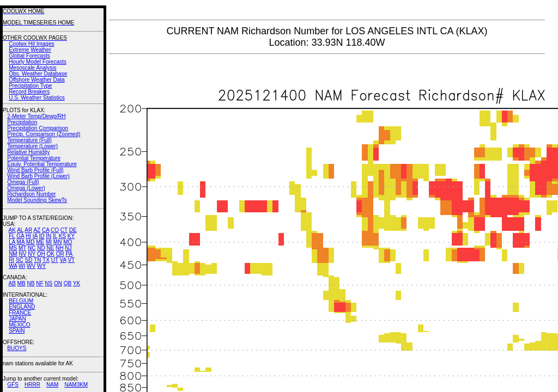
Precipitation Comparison (38, 128)
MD (31, 242)
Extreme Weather (30, 50)
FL (12, 236)
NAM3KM (76, 385)
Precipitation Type (30, 86)
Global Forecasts (29, 56)
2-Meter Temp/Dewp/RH (36, 116)
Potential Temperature (34, 158)
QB (68, 283)
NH (59, 248)
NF (40, 283)
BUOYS (17, 348)
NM (13, 254)
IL (55, 236)
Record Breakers (29, 92)
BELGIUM (21, 301)
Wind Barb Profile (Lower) (38, 176)
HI (28, 236)
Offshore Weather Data (37, 80)
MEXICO (19, 325)
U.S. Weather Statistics (37, 98)
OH (41, 254)
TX (46, 260)
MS (13, 248)
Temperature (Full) (29, 140)
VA (63, 260)
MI (49, 242)
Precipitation (22, 122)
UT (55, 260)
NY (32, 254)
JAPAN (17, 319)
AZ (37, 230)
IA (35, 236)
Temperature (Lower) (32, 146)
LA (12, 242)
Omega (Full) (23, 182)
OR (60, 254)
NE (50, 248)
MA (21, 242)
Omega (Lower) (26, 188)
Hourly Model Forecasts (38, 62)
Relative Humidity (28, 152)
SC (20, 260)
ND (41, 248)
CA (46, 230)
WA (13, 266)
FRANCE (20, 313)
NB (31, 283)
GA (20, 236)
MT (22, 248)
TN (37, 260)
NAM (52, 385)
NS (48, 283)
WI (22, 266)
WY (41, 266)
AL (20, 230)
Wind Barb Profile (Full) (35, 170)
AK (12, 230)
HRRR (32, 385)
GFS (13, 385)
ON (58, 283)
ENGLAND (22, 307)
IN (48, 236)
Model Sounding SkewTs (37, 200)
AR (28, 230)
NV (22, 254)
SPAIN (17, 331)
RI (11, 260)
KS (62, 236)
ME (40, 242)
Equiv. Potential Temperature (42, 164)
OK (50, 254)
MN (58, 242)
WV (31, 266)
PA (69, 254)
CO (55, 230)
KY (71, 236)
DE (73, 230)
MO (68, 242)
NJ (68, 248)
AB (12, 283)
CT (64, 230)
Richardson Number (31, 194)
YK (77, 283)
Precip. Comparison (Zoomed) (44, 134)
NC (32, 248)
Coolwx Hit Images (31, 44)
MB (22, 283)
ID (41, 236)
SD (29, 260)
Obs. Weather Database (38, 74)
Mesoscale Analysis (32, 68)
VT (71, 260)
